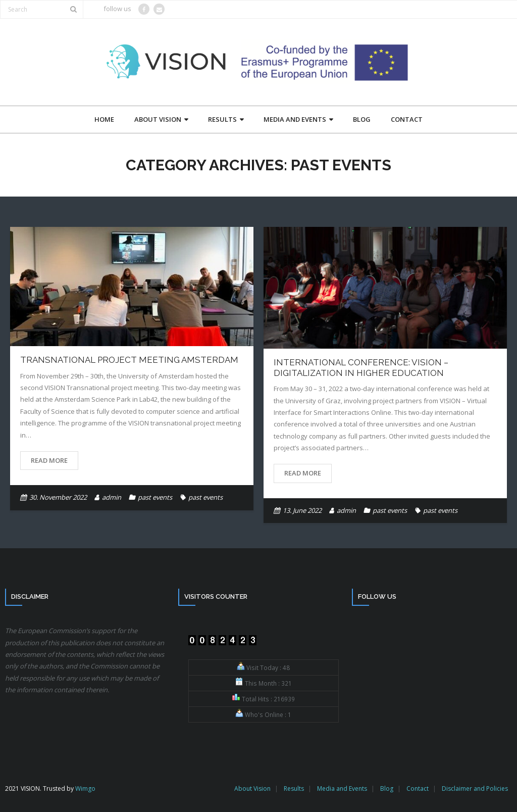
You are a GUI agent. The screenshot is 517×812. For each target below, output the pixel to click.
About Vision (252, 789)
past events (155, 497)
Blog (387, 789)
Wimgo (85, 789)
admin (112, 497)
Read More (49, 460)
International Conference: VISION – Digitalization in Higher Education (361, 367)
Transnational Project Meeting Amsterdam (129, 360)
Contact (418, 789)
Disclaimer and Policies (475, 789)
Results (294, 789)
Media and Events (342, 789)
